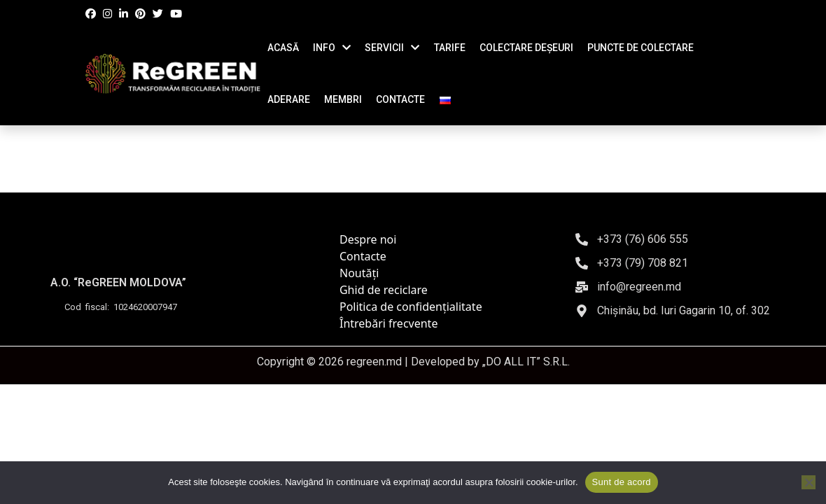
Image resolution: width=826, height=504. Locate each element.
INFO (324, 48)
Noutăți (359, 273)
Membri (343, 99)
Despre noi (368, 239)
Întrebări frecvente (388, 323)
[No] (808, 482)
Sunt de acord (622, 482)
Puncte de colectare (640, 48)
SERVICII (384, 48)
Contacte (363, 256)
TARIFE (450, 48)
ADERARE (289, 99)
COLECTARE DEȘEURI (526, 48)
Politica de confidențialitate (411, 307)
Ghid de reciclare (384, 290)
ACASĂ (283, 48)
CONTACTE (400, 99)
